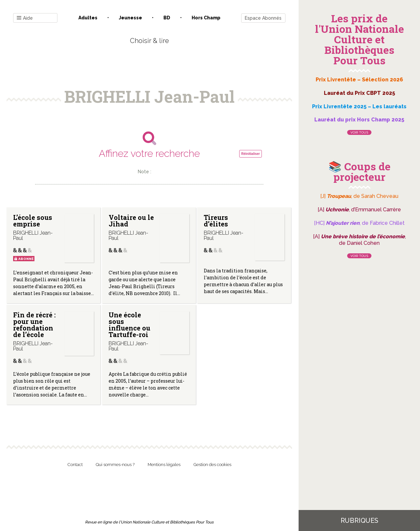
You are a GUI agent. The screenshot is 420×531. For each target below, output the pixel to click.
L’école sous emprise (33, 221)
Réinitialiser (251, 154)
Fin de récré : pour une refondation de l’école (34, 325)
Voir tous (359, 132)
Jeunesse (130, 18)
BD (167, 18)
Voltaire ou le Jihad (131, 221)
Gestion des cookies (212, 465)
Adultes (88, 18)
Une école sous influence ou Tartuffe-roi (129, 325)
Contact (75, 465)
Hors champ (206, 18)
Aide (25, 18)
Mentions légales (164, 465)
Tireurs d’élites (216, 221)
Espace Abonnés (263, 18)
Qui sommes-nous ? (115, 465)
